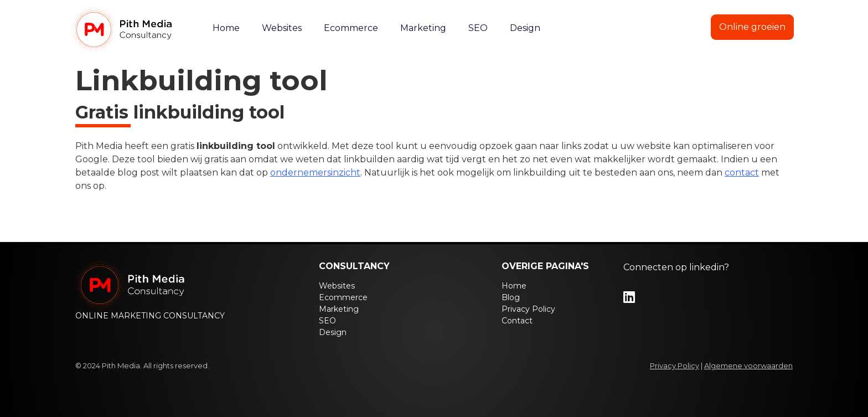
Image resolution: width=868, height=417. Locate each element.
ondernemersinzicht (315, 173)
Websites (282, 28)
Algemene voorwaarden (748, 365)
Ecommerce (351, 28)
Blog (626, 28)
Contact (676, 28)
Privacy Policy (528, 309)
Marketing (423, 28)
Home (226, 28)
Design (525, 28)
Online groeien (752, 27)
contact (742, 173)
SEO (478, 28)
